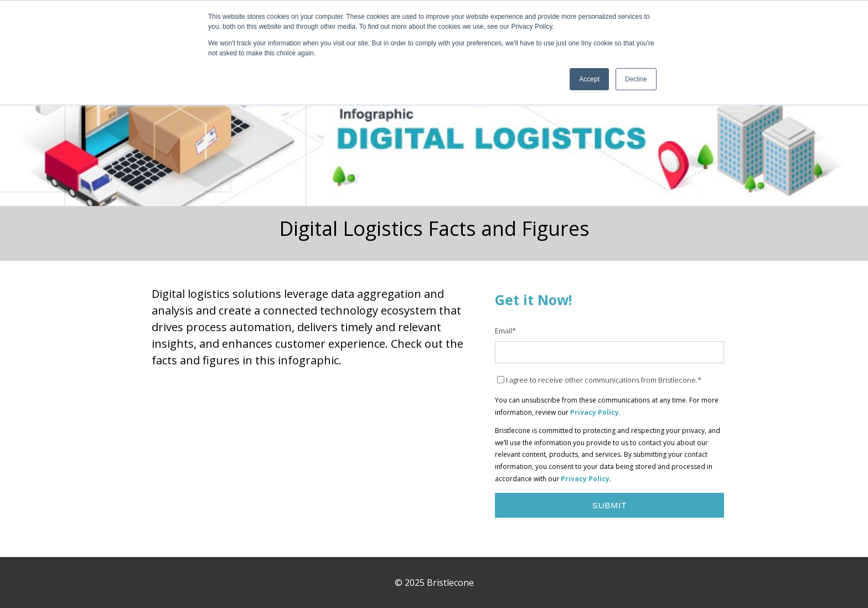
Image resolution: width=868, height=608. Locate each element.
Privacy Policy (595, 412)
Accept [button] (589, 79)
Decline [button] (636, 79)
